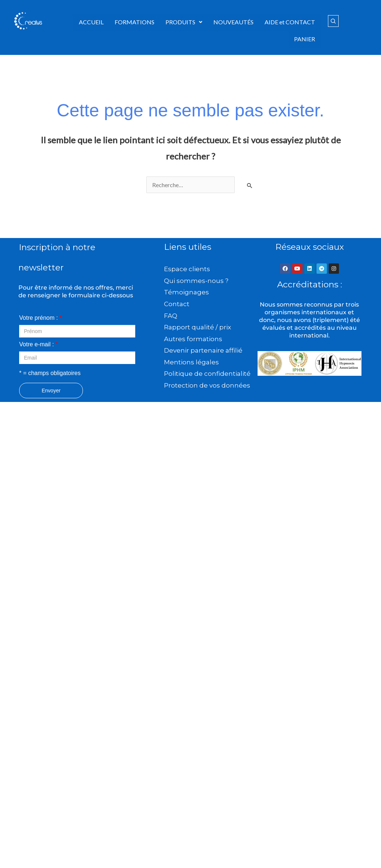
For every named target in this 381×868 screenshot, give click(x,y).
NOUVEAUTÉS (233, 22)
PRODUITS (184, 22)
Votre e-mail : (39, 344)
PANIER (305, 39)
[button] (184, 22)
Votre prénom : (41, 318)
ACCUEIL (91, 22)
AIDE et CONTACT (290, 22)
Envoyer (51, 391)
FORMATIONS (134, 22)
